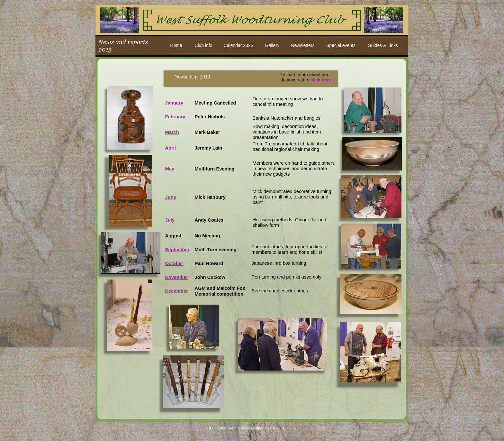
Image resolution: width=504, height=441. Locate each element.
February (175, 117)
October (174, 263)
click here (321, 80)
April (171, 148)
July (170, 220)
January (174, 103)
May (170, 169)
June (171, 197)
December (177, 291)
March (172, 132)
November (177, 277)
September (177, 250)
